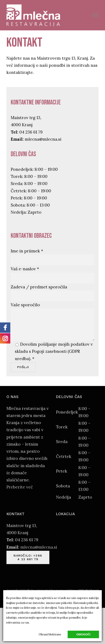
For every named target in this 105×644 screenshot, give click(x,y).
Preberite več (20, 487)
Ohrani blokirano (50, 634)
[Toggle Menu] (95, 15)
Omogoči (83, 634)
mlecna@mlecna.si (43, 139)
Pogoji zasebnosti (49, 351)
